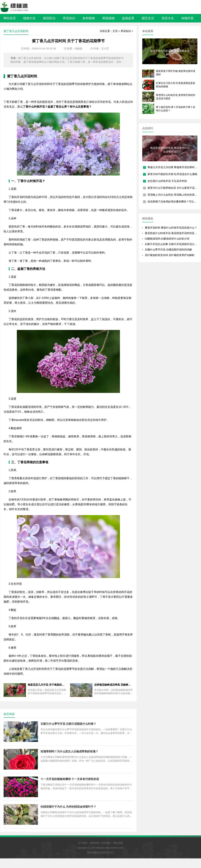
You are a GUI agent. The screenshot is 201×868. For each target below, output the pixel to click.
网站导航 (118, 843)
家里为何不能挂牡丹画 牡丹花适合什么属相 (172, 174)
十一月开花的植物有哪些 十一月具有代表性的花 (70, 779)
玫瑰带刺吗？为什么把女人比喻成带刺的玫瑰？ (69, 751)
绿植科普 (187, 18)
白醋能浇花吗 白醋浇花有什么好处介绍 (167, 239)
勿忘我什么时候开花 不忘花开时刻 (167, 181)
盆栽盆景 (128, 18)
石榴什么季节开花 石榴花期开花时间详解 (168, 250)
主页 (115, 31)
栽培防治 (49, 18)
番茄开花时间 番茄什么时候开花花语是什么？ (171, 228)
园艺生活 (148, 18)
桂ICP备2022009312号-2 (100, 853)
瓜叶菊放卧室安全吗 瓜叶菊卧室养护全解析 (170, 255)
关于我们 (83, 843)
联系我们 (106, 843)
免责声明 (95, 843)
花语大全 (168, 18)
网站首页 (10, 18)
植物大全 (29, 18)
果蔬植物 (108, 18)
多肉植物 (89, 18)
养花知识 (69, 18)
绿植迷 (79, 48)
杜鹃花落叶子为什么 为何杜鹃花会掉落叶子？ (68, 807)
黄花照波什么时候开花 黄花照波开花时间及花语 (172, 233)
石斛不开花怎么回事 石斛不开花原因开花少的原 (172, 244)
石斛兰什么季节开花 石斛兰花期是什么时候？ (68, 724)
